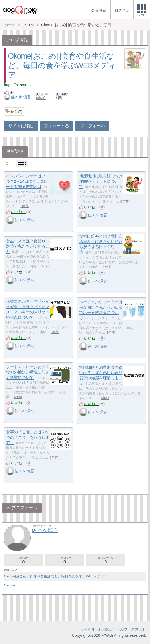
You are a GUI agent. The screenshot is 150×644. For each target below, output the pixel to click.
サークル (88, 629)
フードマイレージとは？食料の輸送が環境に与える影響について (28, 372)
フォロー (23, 560)
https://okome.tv (18, 85)
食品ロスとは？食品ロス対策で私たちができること (28, 246)
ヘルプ (122, 629)
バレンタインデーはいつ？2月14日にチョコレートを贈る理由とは (27, 181)
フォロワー (65, 560)
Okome (10, 585)
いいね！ (18, 212)
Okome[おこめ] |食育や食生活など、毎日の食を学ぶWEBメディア (62, 65)
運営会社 (139, 629)
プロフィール (92, 126)
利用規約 (106, 629)
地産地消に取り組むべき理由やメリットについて (101, 181)
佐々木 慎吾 (18, 97)
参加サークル (105, 560)
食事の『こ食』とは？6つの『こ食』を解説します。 (28, 437)
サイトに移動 (21, 126)
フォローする (56, 126)
